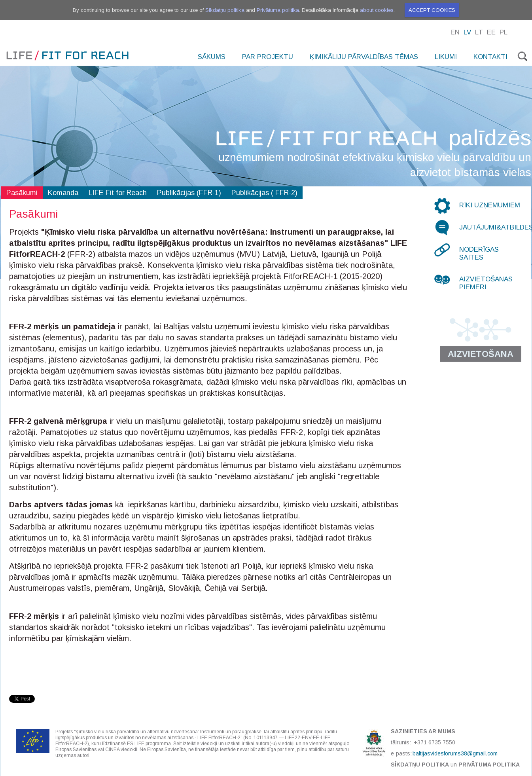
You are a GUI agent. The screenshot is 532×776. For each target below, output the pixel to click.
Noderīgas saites (479, 253)
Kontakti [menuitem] (490, 57)
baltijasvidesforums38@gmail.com (455, 753)
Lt (479, 32)
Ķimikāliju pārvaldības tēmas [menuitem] (364, 57)
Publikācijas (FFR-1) (189, 193)
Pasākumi (22, 193)
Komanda (63, 193)
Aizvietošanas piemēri (486, 283)
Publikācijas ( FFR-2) (264, 193)
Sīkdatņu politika (225, 10)
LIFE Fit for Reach (118, 193)
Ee (491, 32)
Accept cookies (432, 10)
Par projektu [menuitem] (268, 57)
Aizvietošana (481, 354)
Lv (467, 32)
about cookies (377, 10)
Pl (504, 32)
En (455, 32)
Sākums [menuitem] (212, 57)
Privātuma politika (278, 10)
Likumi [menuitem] (446, 57)
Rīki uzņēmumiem (490, 205)
